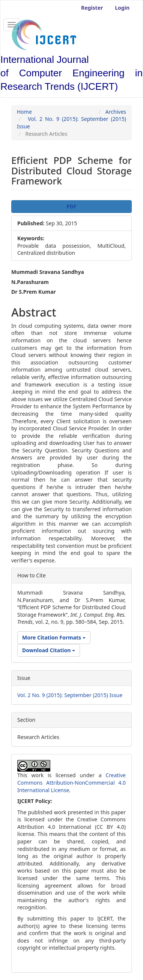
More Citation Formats (54, 637)
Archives (116, 112)
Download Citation (49, 650)
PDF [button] (71, 206)
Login (122, 8)
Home (24, 112)
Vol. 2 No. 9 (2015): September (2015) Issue (70, 695)
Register (92, 8)
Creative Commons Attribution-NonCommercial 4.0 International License (71, 782)
